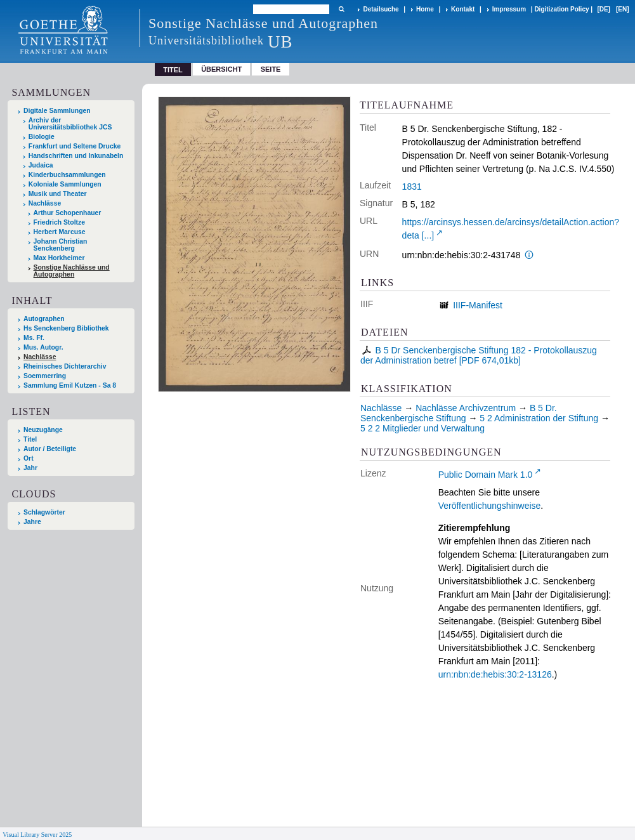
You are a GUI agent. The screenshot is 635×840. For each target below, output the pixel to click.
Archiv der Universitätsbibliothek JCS (70, 124)
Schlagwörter (44, 512)
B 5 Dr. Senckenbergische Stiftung (459, 413)
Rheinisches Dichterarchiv (65, 366)
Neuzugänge (43, 430)
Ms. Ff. (34, 338)
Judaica (41, 165)
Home (425, 9)
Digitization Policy (561, 9)
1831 (412, 187)
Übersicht (221, 69)
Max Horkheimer (59, 258)
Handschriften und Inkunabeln (76, 156)
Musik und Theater (58, 194)
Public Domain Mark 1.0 (486, 475)
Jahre (32, 522)
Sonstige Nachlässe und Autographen (72, 271)
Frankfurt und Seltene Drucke (75, 146)
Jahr (30, 468)
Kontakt (463, 9)
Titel (30, 439)
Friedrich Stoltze (59, 222)
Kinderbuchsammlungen (67, 175)
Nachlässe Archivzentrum (466, 408)
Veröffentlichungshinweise (490, 506)
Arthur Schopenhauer (68, 213)
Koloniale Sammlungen (65, 184)
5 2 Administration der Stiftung (539, 418)
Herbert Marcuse (60, 232)
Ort (29, 458)
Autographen (44, 319)
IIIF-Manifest (478, 305)
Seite (271, 69)
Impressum (509, 9)
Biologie (42, 137)
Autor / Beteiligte (50, 449)
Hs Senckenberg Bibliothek (66, 328)
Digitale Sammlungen (57, 111)
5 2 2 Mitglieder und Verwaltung (422, 428)
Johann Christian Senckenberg (61, 245)
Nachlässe (45, 203)
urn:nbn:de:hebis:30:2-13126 (495, 674)
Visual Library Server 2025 (37, 835)
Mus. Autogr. (43, 347)
